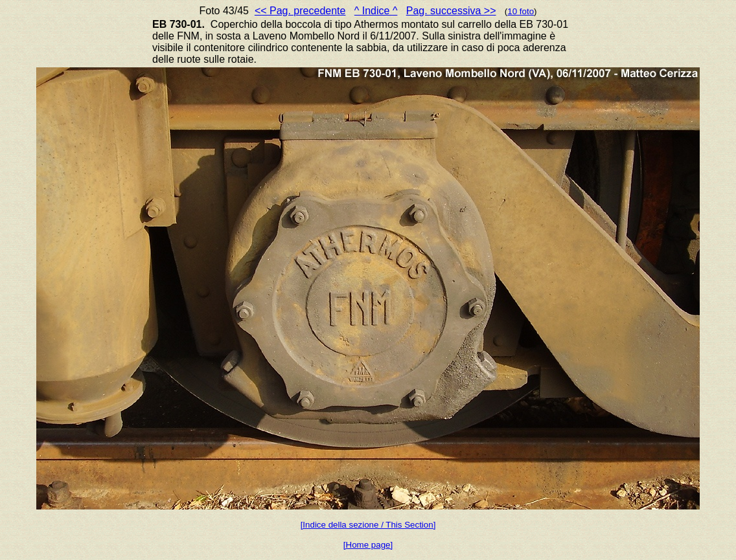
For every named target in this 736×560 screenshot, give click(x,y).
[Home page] (368, 545)
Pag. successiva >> (451, 11)
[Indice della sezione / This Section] (368, 525)
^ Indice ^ (376, 11)
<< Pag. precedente (300, 11)
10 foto (521, 11)
